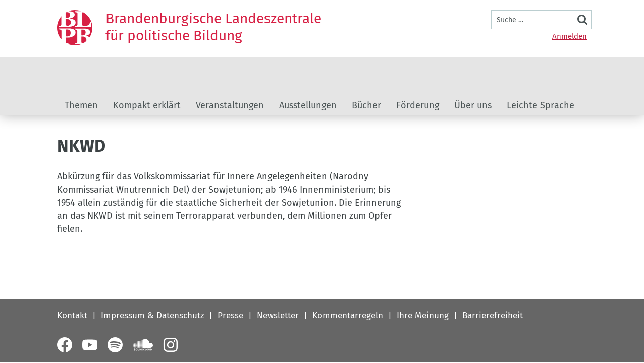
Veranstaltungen (230, 105)
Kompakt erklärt (147, 105)
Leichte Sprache (541, 105)
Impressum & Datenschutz (152, 315)
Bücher (366, 105)
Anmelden (570, 36)
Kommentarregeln (348, 315)
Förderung (418, 105)
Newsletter (278, 315)
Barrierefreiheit (493, 315)
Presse (230, 315)
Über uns (473, 105)
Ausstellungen (308, 105)
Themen (81, 105)
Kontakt (72, 315)
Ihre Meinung (423, 315)
